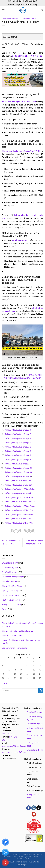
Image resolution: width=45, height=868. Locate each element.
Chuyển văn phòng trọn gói (13, 577)
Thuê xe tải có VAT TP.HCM (13, 636)
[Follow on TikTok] (39, 808)
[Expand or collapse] (40, 37)
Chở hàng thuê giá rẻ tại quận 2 (18, 434)
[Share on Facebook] (16, 531)
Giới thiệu (17, 855)
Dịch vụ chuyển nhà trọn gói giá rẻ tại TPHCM (21, 151)
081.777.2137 (8, 734)
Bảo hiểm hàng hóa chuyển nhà (14, 648)
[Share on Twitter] (20, 531)
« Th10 (5, 684)
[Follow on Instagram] (34, 808)
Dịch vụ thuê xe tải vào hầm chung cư (17, 631)
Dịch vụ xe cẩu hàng (10, 591)
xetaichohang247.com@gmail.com (16, 746)
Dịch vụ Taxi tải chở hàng (12, 586)
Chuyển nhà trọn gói (10, 572)
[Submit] (41, 691)
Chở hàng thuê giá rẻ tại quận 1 (18, 430)
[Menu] (3, 10)
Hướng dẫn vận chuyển (11, 605)
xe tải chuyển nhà (20, 240)
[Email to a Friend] (25, 531)
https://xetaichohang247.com (14, 752)
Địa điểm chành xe (9, 581)
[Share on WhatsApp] (12, 531)
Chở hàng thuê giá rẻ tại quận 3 (18, 438)
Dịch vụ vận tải (28, 855)
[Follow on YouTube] (34, 814)
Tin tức (5, 609)
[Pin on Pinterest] (29, 531)
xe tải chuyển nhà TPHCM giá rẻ (27, 56)
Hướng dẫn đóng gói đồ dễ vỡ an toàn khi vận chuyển (21, 642)
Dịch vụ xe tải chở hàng (11, 595)
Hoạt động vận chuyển (27, 19)
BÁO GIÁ (19, 858)
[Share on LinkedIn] (33, 531)
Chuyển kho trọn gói (10, 567)
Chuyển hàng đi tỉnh (10, 19)
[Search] (42, 10)
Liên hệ (27, 858)
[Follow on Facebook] (29, 808)
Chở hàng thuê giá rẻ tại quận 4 (18, 443)
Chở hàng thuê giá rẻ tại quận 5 (18, 447)
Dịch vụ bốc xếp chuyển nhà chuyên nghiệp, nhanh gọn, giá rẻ (22, 625)
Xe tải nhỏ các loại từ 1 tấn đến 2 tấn (19, 102)
